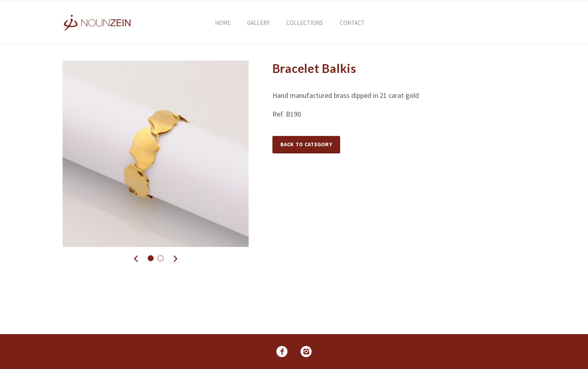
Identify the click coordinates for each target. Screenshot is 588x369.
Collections (305, 23)
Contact (352, 23)
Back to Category (306, 144)
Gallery (258, 23)
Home (223, 23)
